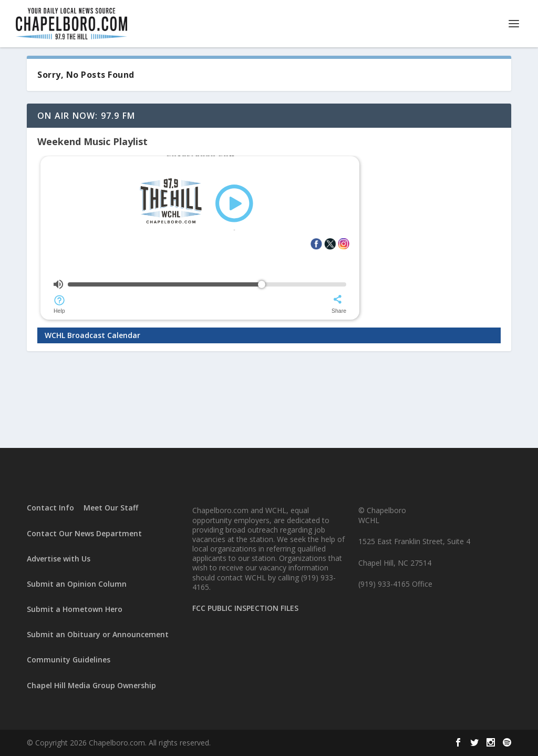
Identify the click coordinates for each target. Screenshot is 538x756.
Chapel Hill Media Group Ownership (91, 685)
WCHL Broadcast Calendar (92, 335)
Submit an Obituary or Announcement (98, 634)
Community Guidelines (69, 660)
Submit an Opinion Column (77, 584)
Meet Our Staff (111, 508)
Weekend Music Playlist (92, 141)
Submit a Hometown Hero (75, 609)
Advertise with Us (59, 559)
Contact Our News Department (84, 533)
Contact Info (50, 508)
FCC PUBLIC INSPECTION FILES (245, 608)
